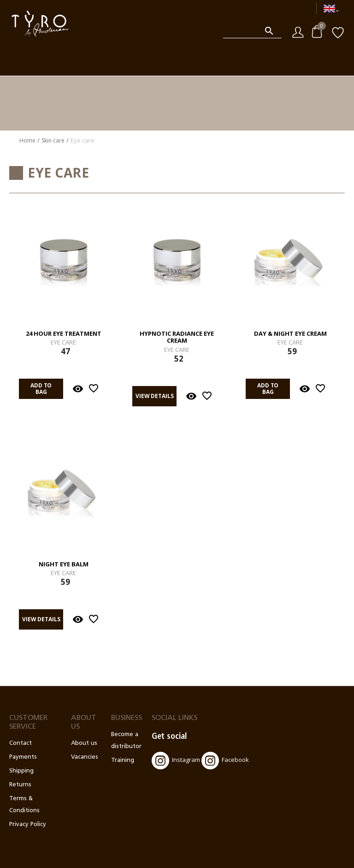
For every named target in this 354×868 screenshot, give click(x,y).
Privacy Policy (28, 824)
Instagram (176, 761)
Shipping (21, 771)
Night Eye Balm (64, 565)
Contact (21, 743)
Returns (20, 785)
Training (123, 760)
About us (84, 743)
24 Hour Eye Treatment (64, 334)
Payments (23, 757)
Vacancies (85, 757)
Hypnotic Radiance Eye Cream (177, 337)
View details (155, 396)
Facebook (225, 761)
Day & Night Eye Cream (290, 334)
